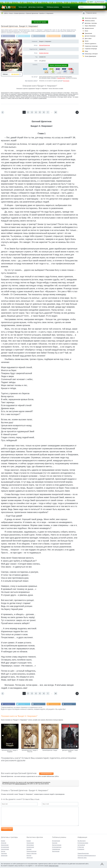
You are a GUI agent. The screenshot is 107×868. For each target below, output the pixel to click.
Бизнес (87, 41)
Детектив (4, 843)
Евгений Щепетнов (44, 45)
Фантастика (66, 7)
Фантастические (57, 845)
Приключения (88, 33)
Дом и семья (88, 38)
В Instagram (39, 36)
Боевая (29, 841)
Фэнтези (29, 855)
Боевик (3, 841)
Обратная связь (82, 857)
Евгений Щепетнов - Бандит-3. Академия (10, 751)
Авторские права (40, 22)
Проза (86, 31)
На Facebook (8, 36)
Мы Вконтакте (70, 36)
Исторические (5, 847)
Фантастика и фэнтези (91, 18)
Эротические (56, 851)
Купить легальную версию (58, 66)
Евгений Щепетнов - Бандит (50, 751)
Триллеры (4, 853)
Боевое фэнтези (44, 53)
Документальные (89, 28)
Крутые (3, 851)
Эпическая (30, 857)
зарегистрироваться (21, 784)
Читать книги (23, 7)
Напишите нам (61, 78)
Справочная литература (91, 46)
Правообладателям (83, 853)
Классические (5, 849)
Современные (56, 849)
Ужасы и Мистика (32, 853)
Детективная (30, 845)
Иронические (5, 845)
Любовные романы (53, 7)
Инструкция (66, 81)
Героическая (30, 843)
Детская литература (90, 36)
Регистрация (101, 2)
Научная (29, 849)
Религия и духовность (91, 44)
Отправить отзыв (7, 829)
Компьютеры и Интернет (91, 54)
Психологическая (31, 851)
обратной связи (54, 865)
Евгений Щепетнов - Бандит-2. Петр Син (30, 751)
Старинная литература (91, 49)
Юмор (86, 51)
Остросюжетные (57, 847)
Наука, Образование (90, 26)
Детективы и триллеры (36, 7)
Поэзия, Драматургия (90, 56)
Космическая (30, 847)
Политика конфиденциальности (87, 855)
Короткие (55, 843)
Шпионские (4, 855)
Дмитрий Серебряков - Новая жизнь (70, 751)
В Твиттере (23, 36)
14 (56, 112)
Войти (91, 2)
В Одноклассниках (56, 36)
